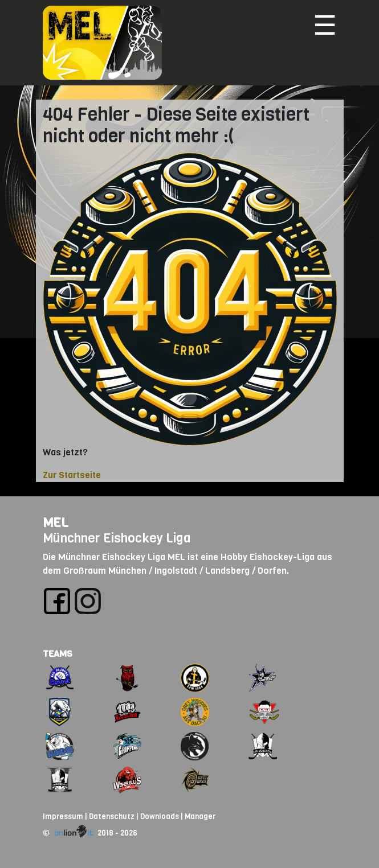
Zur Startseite (72, 475)
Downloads (160, 816)
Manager (200, 816)
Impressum (63, 816)
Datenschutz (112, 816)
